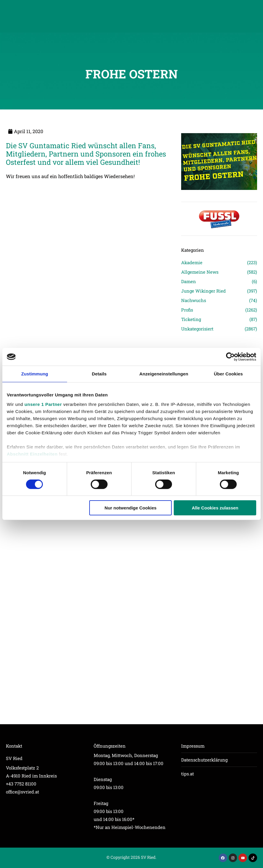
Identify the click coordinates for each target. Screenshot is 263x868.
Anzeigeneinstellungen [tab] (164, 374)
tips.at (187, 774)
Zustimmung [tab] (35, 374)
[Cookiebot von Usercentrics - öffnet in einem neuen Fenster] (230, 357)
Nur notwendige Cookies (131, 508)
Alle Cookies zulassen (215, 508)
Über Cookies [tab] (228, 374)
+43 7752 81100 (21, 784)
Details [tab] (99, 374)
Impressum (193, 746)
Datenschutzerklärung (204, 760)
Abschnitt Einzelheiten (32, 454)
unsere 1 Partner (43, 404)
